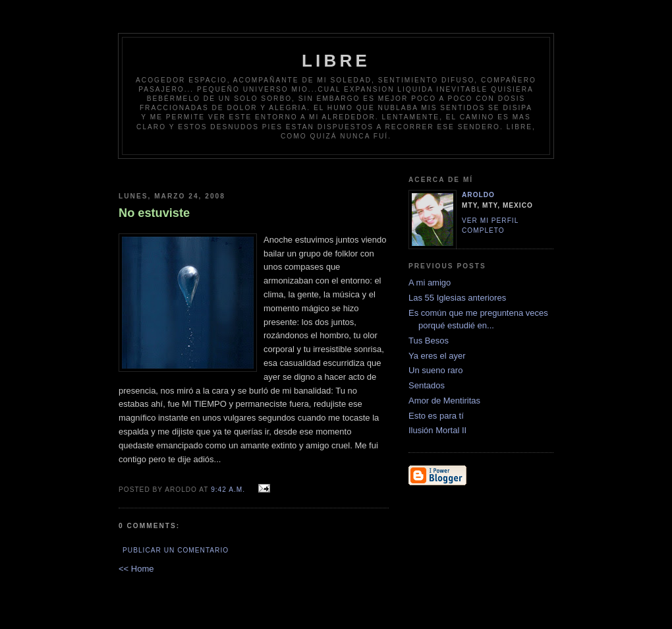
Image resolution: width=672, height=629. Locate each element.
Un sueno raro (435, 370)
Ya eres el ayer (437, 356)
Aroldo (478, 195)
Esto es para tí (436, 416)
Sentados (427, 385)
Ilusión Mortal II (437, 430)
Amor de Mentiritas (444, 401)
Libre (336, 61)
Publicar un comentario (176, 550)
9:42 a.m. (228, 490)
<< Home (136, 569)
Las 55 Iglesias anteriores (457, 298)
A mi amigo (430, 283)
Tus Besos (429, 341)
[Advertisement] (360, 170)
